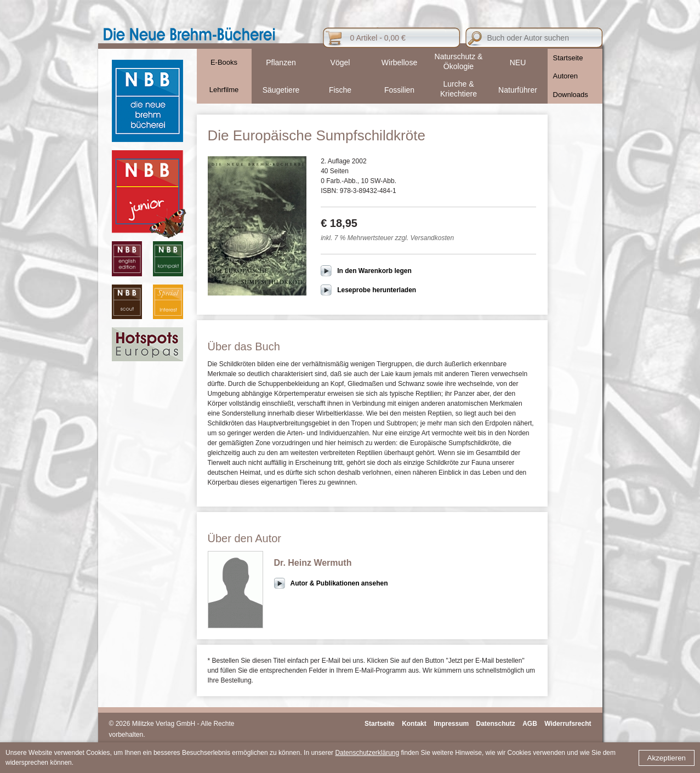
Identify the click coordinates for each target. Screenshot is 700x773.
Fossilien (399, 90)
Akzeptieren (667, 758)
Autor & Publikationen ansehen (339, 583)
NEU (518, 62)
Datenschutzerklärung (367, 753)
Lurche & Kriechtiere (459, 89)
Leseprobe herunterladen (377, 290)
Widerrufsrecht (568, 724)
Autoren (566, 76)
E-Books (224, 62)
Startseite (568, 58)
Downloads (571, 95)
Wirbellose (399, 62)
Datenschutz (496, 724)
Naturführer (518, 90)
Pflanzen (281, 62)
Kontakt (414, 724)
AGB (530, 724)
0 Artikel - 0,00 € (378, 38)
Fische (340, 90)
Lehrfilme (224, 90)
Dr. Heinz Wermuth (313, 563)
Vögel (340, 62)
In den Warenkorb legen (374, 271)
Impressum (451, 724)
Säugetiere (281, 90)
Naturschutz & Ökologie (459, 61)
